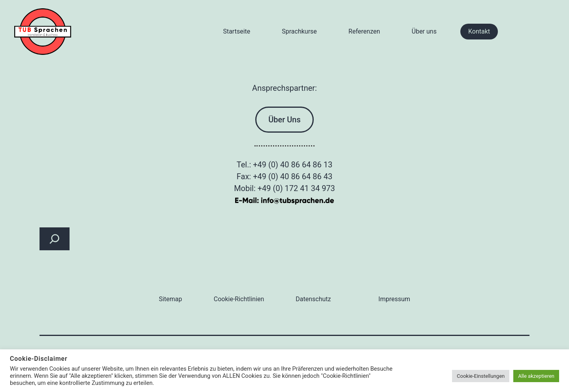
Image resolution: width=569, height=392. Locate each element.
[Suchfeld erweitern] (55, 239)
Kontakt (479, 31)
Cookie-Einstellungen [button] (481, 376)
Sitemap (171, 299)
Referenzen (364, 31)
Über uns (424, 31)
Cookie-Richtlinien (239, 299)
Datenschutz (313, 299)
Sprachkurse (299, 31)
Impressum (395, 299)
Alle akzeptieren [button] (536, 376)
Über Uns (284, 120)
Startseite (236, 31)
